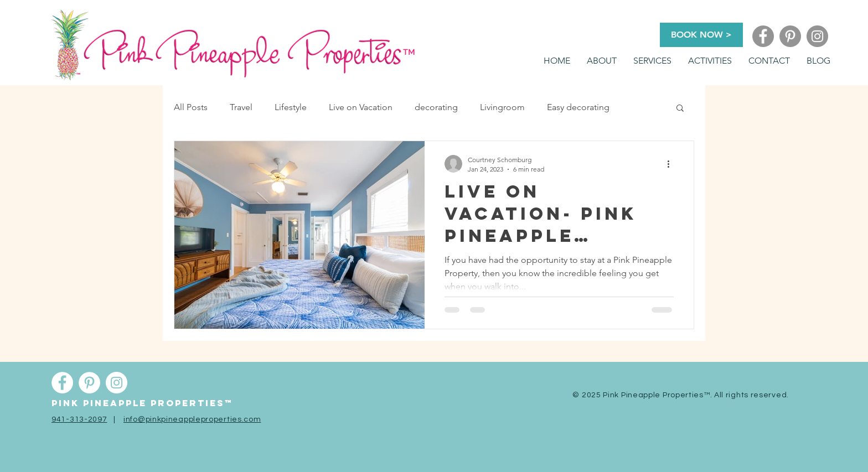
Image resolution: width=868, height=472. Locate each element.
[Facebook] (763, 36)
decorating (436, 107)
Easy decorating (578, 107)
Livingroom (502, 107)
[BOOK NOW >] (701, 35)
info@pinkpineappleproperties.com (192, 419)
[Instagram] (817, 36)
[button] (652, 61)
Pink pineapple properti (131, 403)
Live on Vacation (361, 107)
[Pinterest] (790, 36)
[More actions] (672, 164)
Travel (241, 107)
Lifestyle (291, 107)
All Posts (191, 107)
